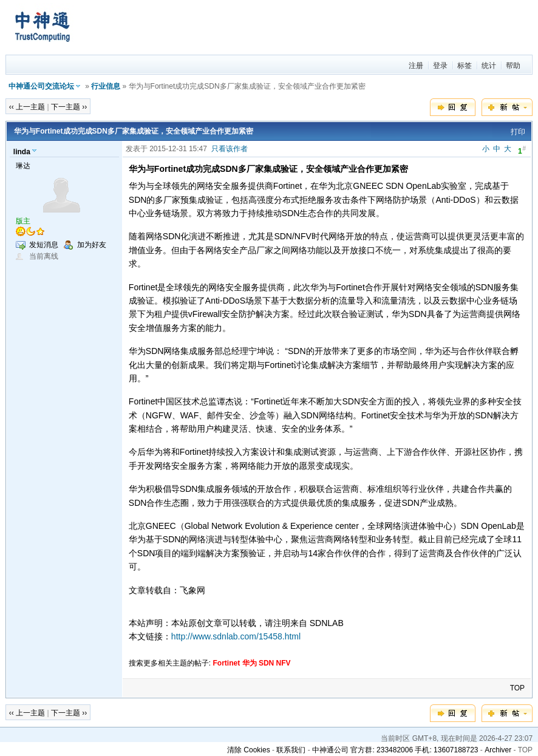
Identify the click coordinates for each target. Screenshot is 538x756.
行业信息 (106, 86)
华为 (250, 663)
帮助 (513, 66)
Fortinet (227, 663)
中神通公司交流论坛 (41, 86)
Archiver (498, 750)
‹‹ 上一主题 (27, 107)
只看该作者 (230, 149)
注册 (416, 66)
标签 (465, 66)
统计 (489, 66)
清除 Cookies (249, 750)
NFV (284, 663)
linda (22, 152)
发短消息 (44, 245)
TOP (517, 688)
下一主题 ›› (69, 107)
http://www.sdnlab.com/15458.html (236, 636)
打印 (518, 132)
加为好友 (92, 245)
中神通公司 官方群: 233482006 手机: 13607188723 (395, 750)
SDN (266, 663)
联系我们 (291, 750)
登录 (440, 66)
